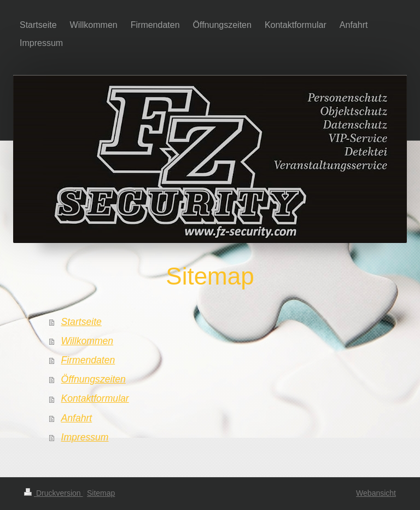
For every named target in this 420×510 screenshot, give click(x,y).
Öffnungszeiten (94, 379)
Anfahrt (77, 418)
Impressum (85, 437)
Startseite (81, 322)
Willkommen (87, 341)
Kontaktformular (95, 398)
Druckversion (53, 493)
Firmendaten (88, 360)
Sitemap (101, 493)
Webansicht (376, 493)
